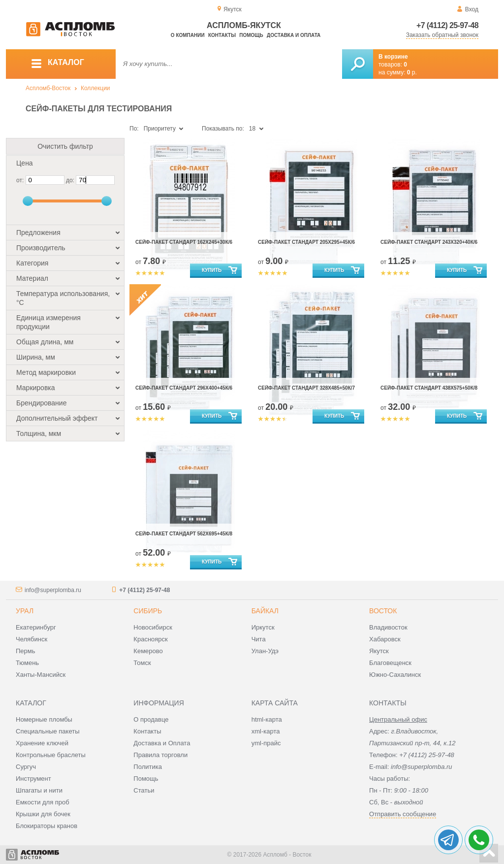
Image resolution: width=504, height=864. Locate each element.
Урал (25, 611)
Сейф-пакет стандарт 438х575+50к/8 (429, 388)
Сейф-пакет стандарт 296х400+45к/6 (184, 388)
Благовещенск (390, 663)
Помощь (251, 35)
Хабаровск (385, 639)
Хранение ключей (42, 743)
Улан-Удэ (265, 651)
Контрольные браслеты (51, 755)
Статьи (144, 790)
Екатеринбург (36, 627)
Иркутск (263, 627)
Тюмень (27, 663)
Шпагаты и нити (39, 790)
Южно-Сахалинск (395, 675)
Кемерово (148, 651)
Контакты (222, 35)
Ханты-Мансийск (41, 675)
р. (412, 72)
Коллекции (95, 88)
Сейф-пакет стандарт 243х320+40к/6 (429, 242)
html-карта (267, 719)
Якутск (379, 651)
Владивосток (388, 627)
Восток (383, 611)
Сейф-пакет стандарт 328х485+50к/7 (306, 388)
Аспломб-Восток (48, 88)
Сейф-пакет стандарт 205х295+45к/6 (306, 242)
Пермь (26, 651)
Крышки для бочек (43, 814)
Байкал (265, 611)
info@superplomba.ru (53, 590)
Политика (148, 767)
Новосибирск (153, 627)
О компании (188, 35)
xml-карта (266, 731)
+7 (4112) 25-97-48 (447, 25)
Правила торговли (160, 755)
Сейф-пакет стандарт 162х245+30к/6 (184, 242)
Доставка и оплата (294, 35)
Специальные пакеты (48, 731)
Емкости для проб (43, 802)
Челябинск (31, 639)
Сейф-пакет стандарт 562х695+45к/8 (184, 534)
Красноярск (150, 639)
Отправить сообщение (403, 814)
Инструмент (33, 779)
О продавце (151, 719)
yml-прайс (266, 743)
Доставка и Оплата (162, 743)
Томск (142, 663)
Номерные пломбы (44, 719)
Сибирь (148, 611)
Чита (259, 639)
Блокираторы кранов (47, 826)
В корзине (393, 57)
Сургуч (26, 767)
